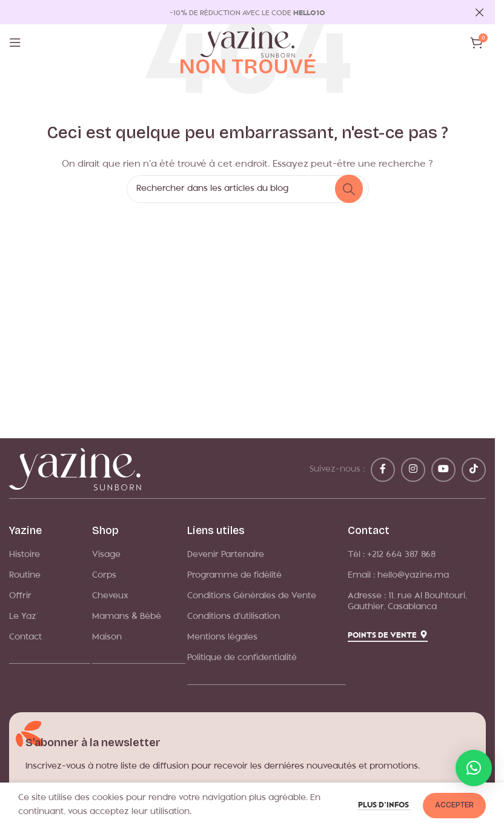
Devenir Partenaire (226, 555)
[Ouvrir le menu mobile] (15, 42)
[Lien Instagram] (413, 470)
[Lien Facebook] (383, 470)
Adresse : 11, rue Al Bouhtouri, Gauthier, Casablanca (407, 602)
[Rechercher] (248, 189)
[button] (474, 768)
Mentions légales (222, 637)
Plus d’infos (384, 805)
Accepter (454, 805)
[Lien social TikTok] (474, 470)
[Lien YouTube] (443, 470)
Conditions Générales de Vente (252, 596)
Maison (107, 637)
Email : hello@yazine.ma (398, 576)
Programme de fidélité (234, 576)
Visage (106, 555)
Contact (25, 637)
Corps (104, 576)
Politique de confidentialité (242, 658)
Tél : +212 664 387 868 (392, 555)
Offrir (20, 596)
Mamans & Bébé (127, 617)
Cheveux (110, 596)
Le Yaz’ (24, 617)
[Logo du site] (247, 43)
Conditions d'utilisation (234, 617)
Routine (25, 576)
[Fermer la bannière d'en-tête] (480, 12)
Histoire (25, 555)
